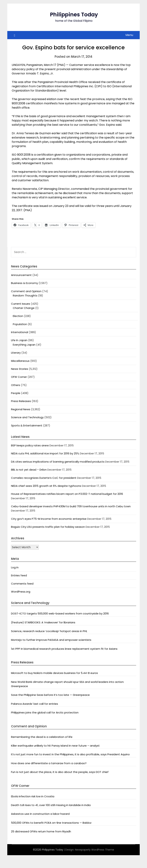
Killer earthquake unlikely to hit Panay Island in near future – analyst (55, 746)
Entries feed (19, 575)
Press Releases (21, 401)
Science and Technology (27, 417)
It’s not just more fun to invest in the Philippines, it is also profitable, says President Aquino (70, 754)
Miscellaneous (20, 361)
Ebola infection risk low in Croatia (33, 796)
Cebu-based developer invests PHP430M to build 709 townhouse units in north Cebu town (71, 506)
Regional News (21, 409)
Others (16, 385)
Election (18, 316)
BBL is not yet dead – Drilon (29, 470)
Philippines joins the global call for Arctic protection (45, 712)
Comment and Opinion (26, 291)
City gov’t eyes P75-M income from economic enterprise (49, 519)
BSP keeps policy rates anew (30, 445)
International (19, 332)
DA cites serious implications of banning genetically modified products (58, 462)
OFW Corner (19, 377)
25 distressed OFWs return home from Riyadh (41, 831)
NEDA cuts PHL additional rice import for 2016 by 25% (45, 453)
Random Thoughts (25, 295)
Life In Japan (19, 340)
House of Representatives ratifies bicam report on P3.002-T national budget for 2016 (67, 494)
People (16, 393)
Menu (129, 35)
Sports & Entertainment (27, 425)
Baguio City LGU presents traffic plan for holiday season (48, 527)
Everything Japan (24, 345)
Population (20, 324)
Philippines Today (74, 15)
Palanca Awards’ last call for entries (35, 704)
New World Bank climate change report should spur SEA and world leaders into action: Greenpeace (68, 684)
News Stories (20, 369)
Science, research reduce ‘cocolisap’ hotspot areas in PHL (49, 631)
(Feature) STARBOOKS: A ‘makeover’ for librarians (43, 622)
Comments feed (22, 584)
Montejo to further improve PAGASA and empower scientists (51, 640)
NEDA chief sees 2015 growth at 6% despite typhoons (46, 486)
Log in (15, 567)
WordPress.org (21, 592)
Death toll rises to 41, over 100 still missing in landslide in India (51, 805)
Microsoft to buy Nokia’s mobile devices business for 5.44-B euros (54, 673)
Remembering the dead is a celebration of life (42, 737)
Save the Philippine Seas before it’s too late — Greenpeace (50, 695)
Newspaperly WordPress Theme (94, 850)
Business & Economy (24, 283)
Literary (16, 353)
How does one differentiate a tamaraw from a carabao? (49, 763)
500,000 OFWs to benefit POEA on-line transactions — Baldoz (51, 823)
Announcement (21, 275)
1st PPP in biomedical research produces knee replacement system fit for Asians (64, 649)
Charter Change (24, 308)
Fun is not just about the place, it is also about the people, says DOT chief (60, 772)
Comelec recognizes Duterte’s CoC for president (44, 478)
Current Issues (21, 304)
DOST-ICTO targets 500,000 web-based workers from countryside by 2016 (60, 613)
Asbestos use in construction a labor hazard (40, 814)
